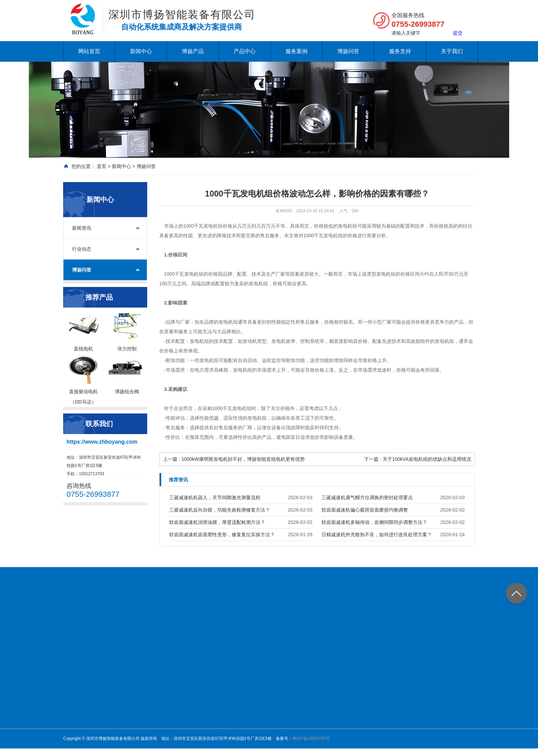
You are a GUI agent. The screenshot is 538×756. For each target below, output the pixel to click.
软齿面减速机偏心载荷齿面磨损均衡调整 (365, 510)
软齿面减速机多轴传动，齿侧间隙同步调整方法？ (374, 522)
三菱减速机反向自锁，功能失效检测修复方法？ (220, 510)
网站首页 (89, 51)
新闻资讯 (82, 228)
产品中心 (245, 51)
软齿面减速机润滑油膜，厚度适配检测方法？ (217, 522)
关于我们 (452, 51)
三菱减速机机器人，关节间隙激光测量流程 (215, 497)
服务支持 (400, 51)
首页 (102, 166)
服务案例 (296, 51)
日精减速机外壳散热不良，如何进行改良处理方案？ (377, 535)
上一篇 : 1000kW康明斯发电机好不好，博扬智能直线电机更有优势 (234, 459)
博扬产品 (193, 51)
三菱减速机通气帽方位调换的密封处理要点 (367, 497)
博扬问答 (348, 51)
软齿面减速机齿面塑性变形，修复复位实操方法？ (222, 535)
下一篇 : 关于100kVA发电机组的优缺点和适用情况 (418, 459)
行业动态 (82, 249)
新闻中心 (141, 51)
